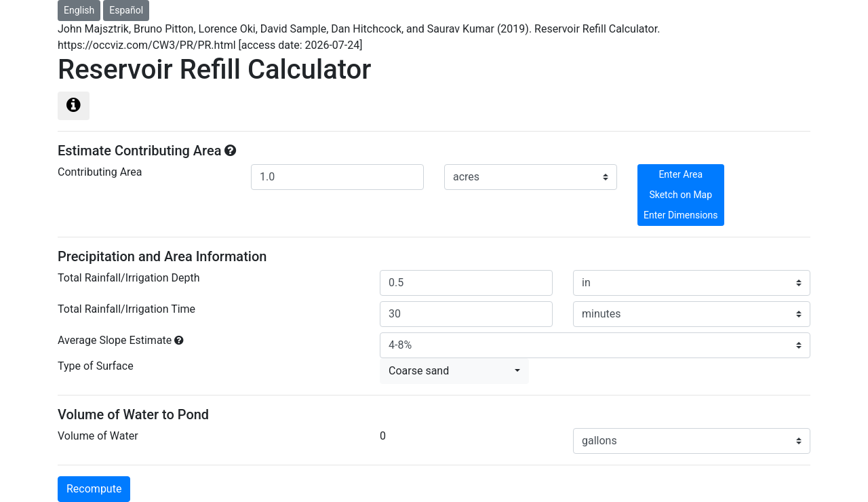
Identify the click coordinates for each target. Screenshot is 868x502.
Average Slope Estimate (115, 340)
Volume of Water (98, 436)
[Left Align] (74, 106)
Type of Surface (96, 366)
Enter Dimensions (681, 215)
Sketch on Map (680, 195)
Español (126, 10)
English (79, 10)
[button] (454, 371)
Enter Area (680, 174)
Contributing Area (100, 172)
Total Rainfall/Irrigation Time (126, 309)
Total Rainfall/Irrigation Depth (129, 278)
